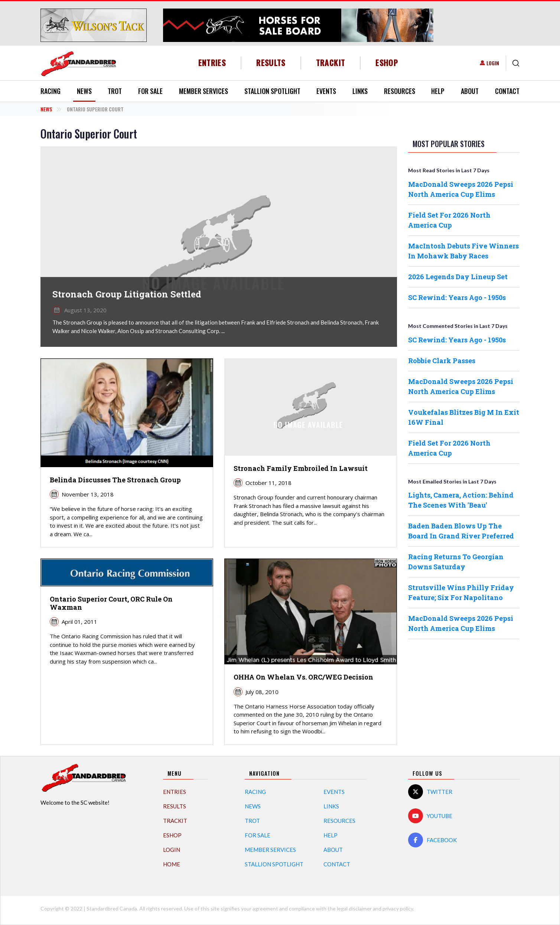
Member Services (204, 91)
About (470, 91)
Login (493, 63)
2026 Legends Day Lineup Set (458, 277)
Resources (400, 91)
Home (172, 864)
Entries (212, 63)
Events (326, 91)
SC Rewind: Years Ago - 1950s (457, 297)
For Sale (150, 91)
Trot (115, 91)
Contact (507, 91)
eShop (387, 63)
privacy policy (398, 908)
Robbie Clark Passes (442, 361)
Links (360, 91)
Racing (51, 91)
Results (271, 63)
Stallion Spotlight (272, 91)
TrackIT (331, 63)
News (84, 91)
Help (438, 91)
